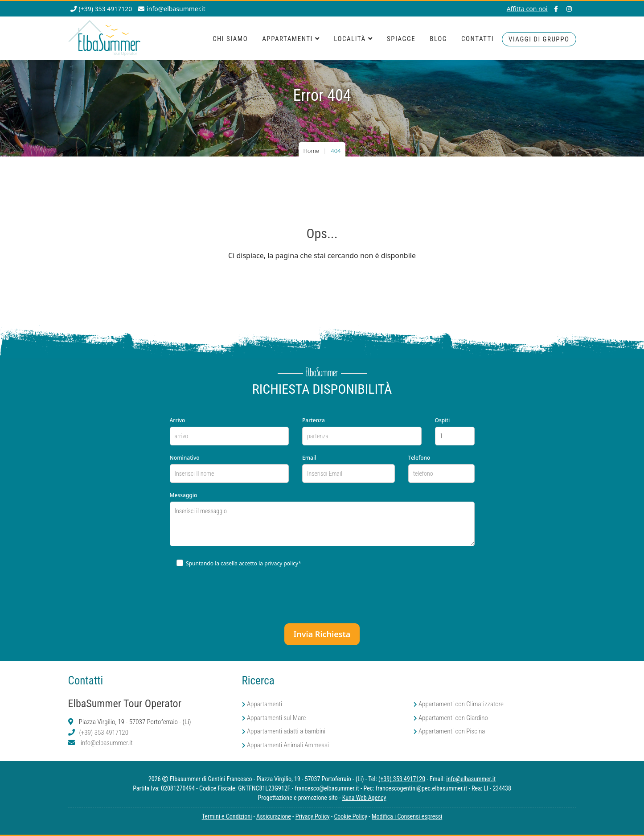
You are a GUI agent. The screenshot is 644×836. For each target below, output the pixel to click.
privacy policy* (283, 563)
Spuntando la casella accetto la (239, 563)
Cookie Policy (351, 816)
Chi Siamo (230, 39)
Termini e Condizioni (227, 816)
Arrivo (178, 420)
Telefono (419, 458)
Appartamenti (291, 39)
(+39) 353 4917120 (104, 733)
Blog (438, 39)
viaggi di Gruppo (539, 39)
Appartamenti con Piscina (452, 731)
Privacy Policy (313, 816)
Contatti (478, 39)
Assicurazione (274, 816)
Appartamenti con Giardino (453, 718)
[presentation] (321, 595)
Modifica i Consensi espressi (407, 816)
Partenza (314, 420)
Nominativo (185, 458)
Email (309, 458)
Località (353, 39)
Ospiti (443, 420)
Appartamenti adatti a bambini (286, 731)
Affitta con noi (527, 9)
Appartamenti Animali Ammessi (288, 745)
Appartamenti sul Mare (277, 718)
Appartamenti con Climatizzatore (461, 704)
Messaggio (184, 495)
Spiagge (401, 39)
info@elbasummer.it (107, 743)
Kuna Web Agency (364, 798)
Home (311, 151)
